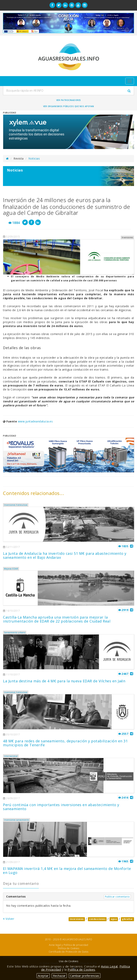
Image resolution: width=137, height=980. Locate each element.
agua (114, 919)
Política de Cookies (69, 948)
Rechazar (59, 976)
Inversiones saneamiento (17, 820)
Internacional (11, 756)
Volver (9, 919)
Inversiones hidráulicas (16, 505)
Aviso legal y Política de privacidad (68, 945)
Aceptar (43, 976)
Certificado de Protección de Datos (68, 952)
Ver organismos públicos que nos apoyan (69, 106)
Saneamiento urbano (15, 632)
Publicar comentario (117, 897)
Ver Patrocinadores (69, 100)
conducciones (97, 919)
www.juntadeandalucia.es (35, 421)
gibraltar (127, 919)
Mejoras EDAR (11, 569)
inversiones (77, 919)
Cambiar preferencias (85, 976)
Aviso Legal (109, 966)
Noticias (34, 158)
